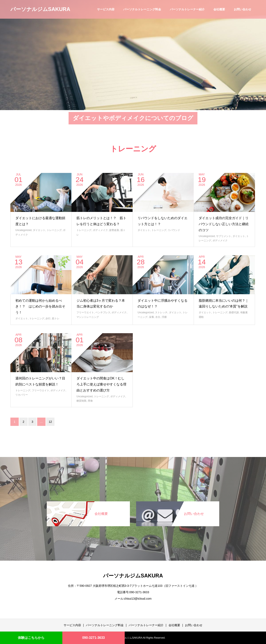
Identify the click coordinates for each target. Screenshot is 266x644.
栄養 (151, 317)
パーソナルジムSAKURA (40, 9)
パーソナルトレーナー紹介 (187, 9)
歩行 (48, 318)
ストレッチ (161, 312)
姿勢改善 (114, 230)
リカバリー (22, 395)
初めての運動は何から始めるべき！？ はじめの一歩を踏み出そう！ (40, 307)
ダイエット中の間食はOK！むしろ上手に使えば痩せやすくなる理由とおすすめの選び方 (101, 384)
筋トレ (56, 318)
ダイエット (39, 230)
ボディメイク (100, 230)
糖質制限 (81, 401)
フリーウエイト (85, 312)
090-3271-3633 (94, 638)
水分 (158, 317)
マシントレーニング (88, 317)
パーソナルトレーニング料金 (142, 9)
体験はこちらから (31, 638)
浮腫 (164, 317)
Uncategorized (23, 230)
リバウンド (174, 230)
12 (50, 422)
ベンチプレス (103, 312)
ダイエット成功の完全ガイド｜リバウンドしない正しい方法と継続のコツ (224, 224)
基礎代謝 (234, 312)
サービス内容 (106, 9)
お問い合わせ (243, 9)
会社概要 (219, 9)
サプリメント (224, 236)
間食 (90, 401)
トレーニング (54, 230)
